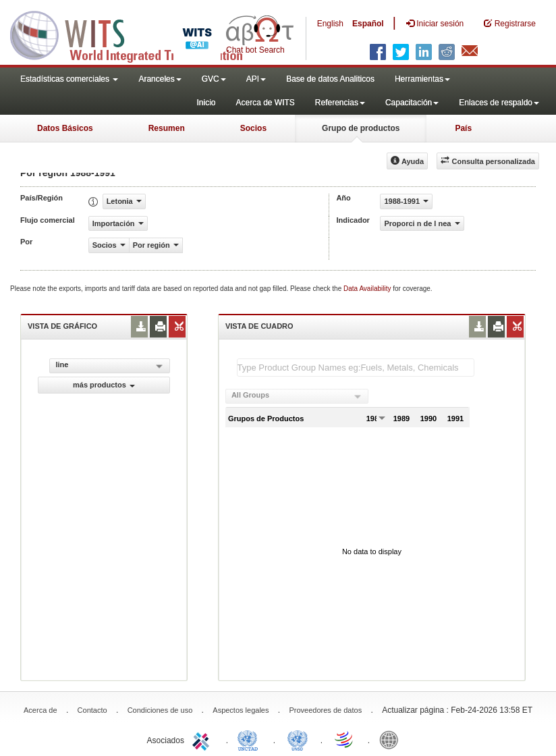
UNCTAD (250, 739)
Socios (253, 128)
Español (368, 24)
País (463, 128)
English (330, 24)
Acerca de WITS (265, 103)
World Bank (392, 739)
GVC (214, 79)
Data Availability (368, 289)
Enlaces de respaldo (499, 103)
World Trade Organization (345, 739)
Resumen (167, 128)
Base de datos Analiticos (330, 79)
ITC (203, 739)
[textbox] (356, 368)
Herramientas (422, 79)
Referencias (340, 103)
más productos (104, 385)
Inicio (206, 103)
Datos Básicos (65, 128)
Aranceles (160, 79)
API (256, 79)
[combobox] (297, 396)
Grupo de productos (361, 128)
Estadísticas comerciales (69, 79)
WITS (135, 34)
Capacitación (412, 103)
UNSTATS (298, 739)
